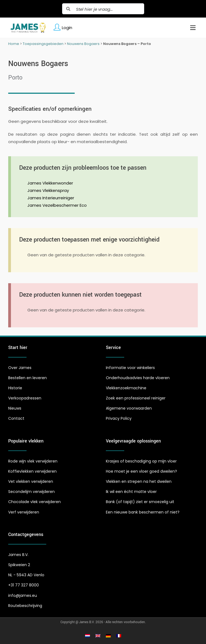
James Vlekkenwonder (50, 183)
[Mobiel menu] (191, 28)
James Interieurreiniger (51, 198)
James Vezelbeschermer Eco (57, 205)
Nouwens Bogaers (83, 44)
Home (14, 44)
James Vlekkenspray (48, 190)
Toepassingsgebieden (43, 44)
